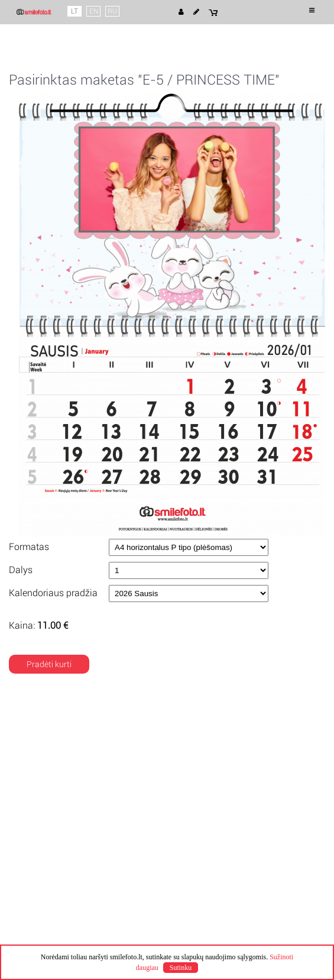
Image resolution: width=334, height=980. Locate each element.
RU (112, 11)
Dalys (21, 570)
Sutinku (181, 968)
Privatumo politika (52, 748)
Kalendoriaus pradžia (53, 593)
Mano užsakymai (50, 791)
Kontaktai (196, 781)
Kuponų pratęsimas (215, 758)
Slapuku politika (47, 758)
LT (74, 11)
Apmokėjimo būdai (213, 748)
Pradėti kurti (49, 664)
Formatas (29, 547)
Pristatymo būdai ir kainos (227, 737)
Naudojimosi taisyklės (59, 737)
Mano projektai (46, 781)
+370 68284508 (207, 791)
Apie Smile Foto (48, 726)
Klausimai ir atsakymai (60, 802)
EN (94, 11)
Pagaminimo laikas (214, 726)
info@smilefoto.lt (210, 802)
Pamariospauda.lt (238, 924)
